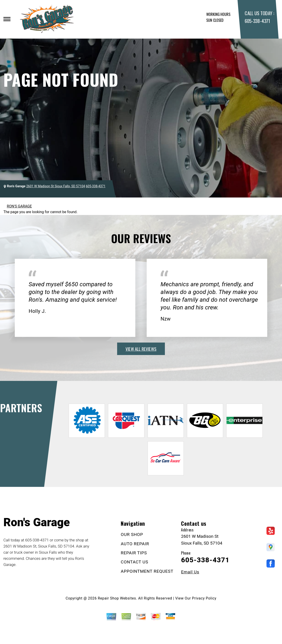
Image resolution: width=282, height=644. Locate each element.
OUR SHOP (132, 534)
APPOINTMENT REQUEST (147, 571)
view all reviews (141, 349)
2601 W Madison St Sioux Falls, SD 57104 (55, 186)
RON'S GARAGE (19, 206)
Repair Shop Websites (117, 598)
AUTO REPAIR (135, 544)
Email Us (190, 572)
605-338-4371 (257, 21)
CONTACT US (135, 562)
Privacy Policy (204, 598)
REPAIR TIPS (134, 553)
